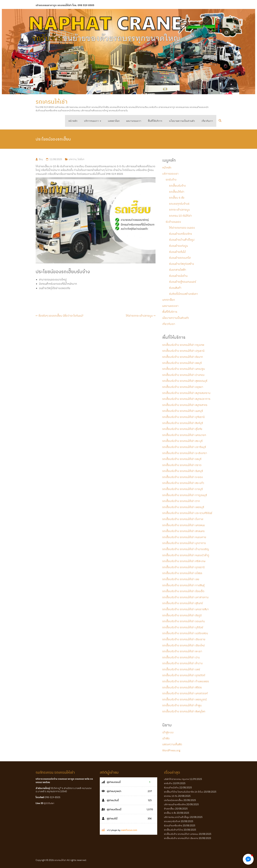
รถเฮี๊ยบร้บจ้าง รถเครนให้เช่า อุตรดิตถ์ (184, 675)
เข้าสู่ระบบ (168, 732)
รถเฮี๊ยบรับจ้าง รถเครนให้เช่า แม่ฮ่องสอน (185, 633)
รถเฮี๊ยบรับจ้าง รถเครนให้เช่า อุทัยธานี (183, 417)
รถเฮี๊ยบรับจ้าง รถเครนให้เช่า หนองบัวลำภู (186, 555)
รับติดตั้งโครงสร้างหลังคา (183, 294)
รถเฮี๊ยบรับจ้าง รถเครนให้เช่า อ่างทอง (183, 375)
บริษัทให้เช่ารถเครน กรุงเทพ (176, 779)
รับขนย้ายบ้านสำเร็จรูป (182, 240)
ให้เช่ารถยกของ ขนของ (182, 228)
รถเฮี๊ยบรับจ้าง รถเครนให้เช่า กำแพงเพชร (186, 681)
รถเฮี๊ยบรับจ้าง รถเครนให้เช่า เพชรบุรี (183, 507)
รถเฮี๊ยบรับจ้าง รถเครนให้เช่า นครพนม (184, 525)
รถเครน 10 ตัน (171, 796)
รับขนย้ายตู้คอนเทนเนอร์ (183, 282)
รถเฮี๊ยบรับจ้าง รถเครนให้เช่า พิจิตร (182, 687)
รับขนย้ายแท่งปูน (178, 246)
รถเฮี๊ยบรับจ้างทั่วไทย (174, 830)
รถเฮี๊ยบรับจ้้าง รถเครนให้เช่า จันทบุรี (183, 471)
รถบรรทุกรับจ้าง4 (179, 204)
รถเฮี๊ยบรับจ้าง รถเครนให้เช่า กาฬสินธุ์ (183, 585)
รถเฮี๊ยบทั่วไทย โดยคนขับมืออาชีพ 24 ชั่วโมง (184, 792)
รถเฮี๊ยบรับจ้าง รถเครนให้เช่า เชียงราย (184, 639)
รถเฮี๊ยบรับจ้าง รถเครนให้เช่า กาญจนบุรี (185, 495)
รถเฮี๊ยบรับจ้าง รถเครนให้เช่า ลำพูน (182, 705)
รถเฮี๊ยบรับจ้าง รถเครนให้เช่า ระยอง (183, 477)
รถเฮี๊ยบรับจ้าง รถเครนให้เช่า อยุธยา (183, 387)
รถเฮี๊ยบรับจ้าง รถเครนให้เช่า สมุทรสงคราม (186, 393)
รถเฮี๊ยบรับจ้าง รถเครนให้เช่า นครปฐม (184, 369)
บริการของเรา (91, 121)
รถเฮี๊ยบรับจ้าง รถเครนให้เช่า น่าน (181, 657)
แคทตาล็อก (114, 121)
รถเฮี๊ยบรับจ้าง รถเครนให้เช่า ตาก (181, 501)
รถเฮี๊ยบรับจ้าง (177, 186)
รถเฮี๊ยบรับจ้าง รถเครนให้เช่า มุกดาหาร (184, 543)
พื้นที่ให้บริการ (155, 121)
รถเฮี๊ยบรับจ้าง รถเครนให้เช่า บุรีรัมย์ (183, 627)
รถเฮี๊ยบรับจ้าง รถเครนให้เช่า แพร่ (181, 669)
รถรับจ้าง (171, 179)
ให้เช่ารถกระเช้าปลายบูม (141, 316)
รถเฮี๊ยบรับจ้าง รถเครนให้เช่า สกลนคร (183, 531)
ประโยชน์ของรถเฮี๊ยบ (173, 800)
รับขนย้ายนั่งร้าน (178, 276)
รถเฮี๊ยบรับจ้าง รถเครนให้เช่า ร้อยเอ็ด (183, 591)
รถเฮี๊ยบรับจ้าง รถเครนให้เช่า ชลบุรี (182, 459)
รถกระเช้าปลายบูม (179, 210)
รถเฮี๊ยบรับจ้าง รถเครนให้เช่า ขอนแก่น (183, 621)
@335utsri (49, 803)
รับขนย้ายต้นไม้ (177, 252)
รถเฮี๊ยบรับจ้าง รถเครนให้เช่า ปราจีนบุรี (184, 447)
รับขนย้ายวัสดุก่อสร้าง (182, 264)
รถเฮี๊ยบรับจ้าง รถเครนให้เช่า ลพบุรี (182, 363)
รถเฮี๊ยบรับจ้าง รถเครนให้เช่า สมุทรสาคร (185, 405)
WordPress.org (171, 750)
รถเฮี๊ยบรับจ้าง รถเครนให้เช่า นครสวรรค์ (185, 693)
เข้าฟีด (166, 738)
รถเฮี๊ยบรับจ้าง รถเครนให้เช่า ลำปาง (182, 663)
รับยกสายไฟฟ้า (178, 270)
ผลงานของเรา (134, 121)
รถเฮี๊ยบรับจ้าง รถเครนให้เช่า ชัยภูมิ (182, 615)
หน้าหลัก (73, 121)
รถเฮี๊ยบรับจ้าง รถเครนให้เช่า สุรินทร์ (183, 603)
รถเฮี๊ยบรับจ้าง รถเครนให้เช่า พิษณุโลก (184, 711)
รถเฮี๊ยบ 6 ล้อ (177, 198)
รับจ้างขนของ (173, 222)
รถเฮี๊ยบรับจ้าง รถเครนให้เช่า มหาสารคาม (185, 597)
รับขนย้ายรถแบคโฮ (180, 258)
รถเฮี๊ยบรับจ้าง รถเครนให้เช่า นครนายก (184, 435)
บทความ (73, 159)
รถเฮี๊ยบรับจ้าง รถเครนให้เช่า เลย (181, 579)
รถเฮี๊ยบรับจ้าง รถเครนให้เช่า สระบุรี (182, 441)
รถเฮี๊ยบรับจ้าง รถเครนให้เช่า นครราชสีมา (185, 609)
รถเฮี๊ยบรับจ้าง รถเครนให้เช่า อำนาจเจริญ (186, 549)
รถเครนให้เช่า (52, 101)
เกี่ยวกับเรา (207, 121)
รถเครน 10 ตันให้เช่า (180, 216)
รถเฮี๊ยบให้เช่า (177, 192)
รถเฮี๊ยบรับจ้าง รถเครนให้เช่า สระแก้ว (183, 483)
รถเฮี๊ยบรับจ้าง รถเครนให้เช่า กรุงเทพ (183, 345)
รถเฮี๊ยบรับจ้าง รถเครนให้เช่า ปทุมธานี (183, 351)
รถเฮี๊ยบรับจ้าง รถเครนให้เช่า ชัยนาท (183, 357)
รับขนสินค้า (175, 288)
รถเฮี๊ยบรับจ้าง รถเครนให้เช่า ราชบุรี (183, 489)
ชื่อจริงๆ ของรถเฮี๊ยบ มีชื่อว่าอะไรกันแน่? (60, 316)
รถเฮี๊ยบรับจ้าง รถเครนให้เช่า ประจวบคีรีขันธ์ (187, 513)
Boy (41, 159)
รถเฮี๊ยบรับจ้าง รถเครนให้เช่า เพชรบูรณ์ (184, 699)
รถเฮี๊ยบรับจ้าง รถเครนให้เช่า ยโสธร (182, 573)
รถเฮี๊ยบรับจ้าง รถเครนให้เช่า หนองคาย (184, 537)
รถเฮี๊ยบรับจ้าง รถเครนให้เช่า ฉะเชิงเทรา (185, 453)
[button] (248, 859)
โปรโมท (81, 159)
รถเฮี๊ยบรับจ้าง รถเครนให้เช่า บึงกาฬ (183, 519)
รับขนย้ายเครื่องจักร (181, 234)
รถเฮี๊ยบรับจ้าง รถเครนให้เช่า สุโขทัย (182, 429)
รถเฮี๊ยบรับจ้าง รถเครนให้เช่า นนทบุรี (183, 411)
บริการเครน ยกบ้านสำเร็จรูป (177, 817)
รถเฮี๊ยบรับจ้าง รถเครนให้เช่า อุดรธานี (183, 567)
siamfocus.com (129, 830)
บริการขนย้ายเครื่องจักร (175, 804)
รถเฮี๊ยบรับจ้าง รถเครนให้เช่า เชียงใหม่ (183, 645)
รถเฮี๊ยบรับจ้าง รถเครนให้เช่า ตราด (182, 465)
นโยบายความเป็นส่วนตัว (182, 121)
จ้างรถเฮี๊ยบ (169, 809)
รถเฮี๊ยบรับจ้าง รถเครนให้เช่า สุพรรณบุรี (185, 381)
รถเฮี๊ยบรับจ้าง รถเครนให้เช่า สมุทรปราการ (186, 399)
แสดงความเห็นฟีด (172, 744)
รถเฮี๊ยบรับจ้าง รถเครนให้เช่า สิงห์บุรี (183, 423)
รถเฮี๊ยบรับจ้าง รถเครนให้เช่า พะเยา (182, 651)
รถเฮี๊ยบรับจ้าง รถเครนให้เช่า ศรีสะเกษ (184, 561)
